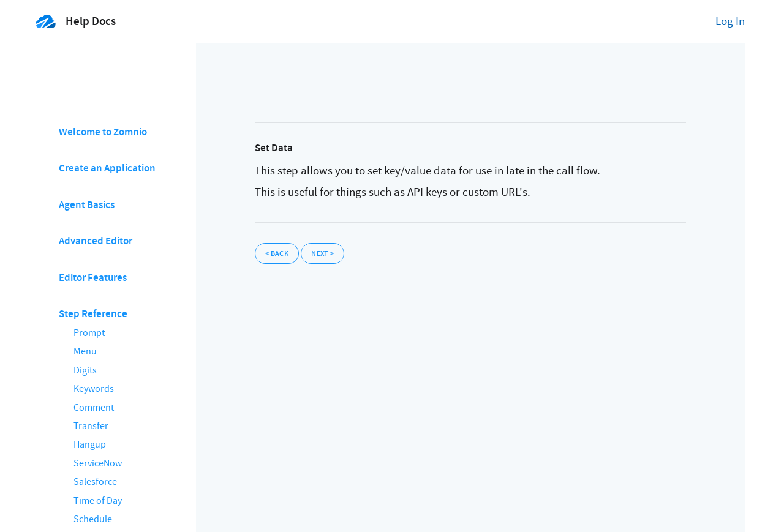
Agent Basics (87, 205)
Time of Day (98, 501)
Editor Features (93, 278)
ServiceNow (98, 463)
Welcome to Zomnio (103, 132)
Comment (94, 408)
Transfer (91, 426)
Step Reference (93, 314)
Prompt (89, 333)
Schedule (93, 519)
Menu (85, 351)
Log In (730, 21)
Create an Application (107, 168)
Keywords (94, 389)
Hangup (90, 444)
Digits (85, 370)
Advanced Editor (96, 241)
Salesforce (95, 482)
